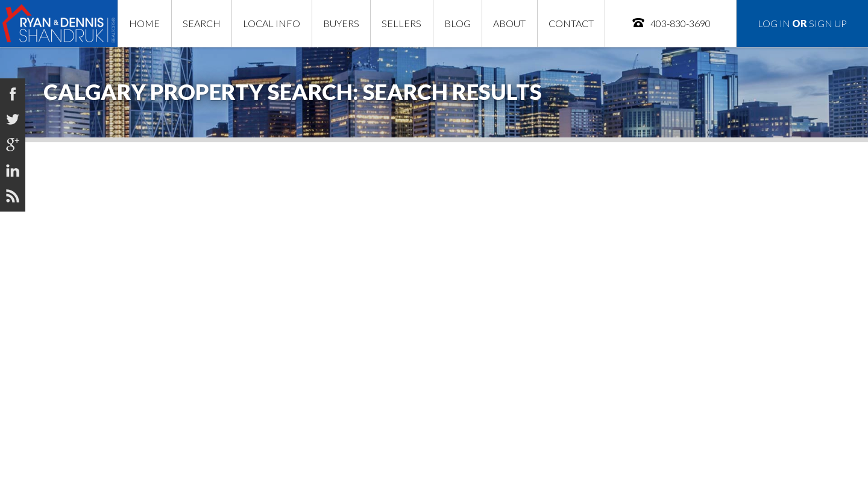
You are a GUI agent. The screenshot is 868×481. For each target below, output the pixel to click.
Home (144, 23)
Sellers (401, 23)
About (509, 23)
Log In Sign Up (802, 23)
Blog (458, 23)
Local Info (272, 23)
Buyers (341, 23)
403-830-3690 (671, 23)
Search (202, 23)
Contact (571, 23)
